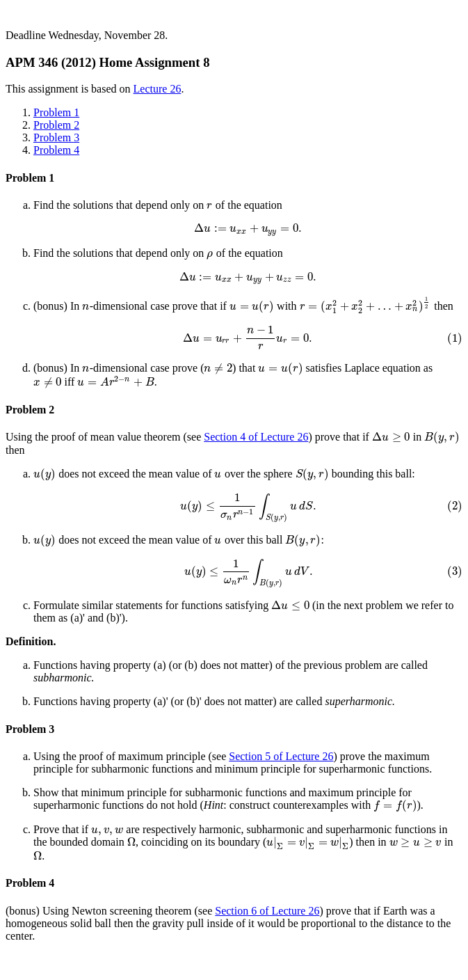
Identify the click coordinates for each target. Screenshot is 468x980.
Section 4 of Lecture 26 (256, 437)
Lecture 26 (158, 89)
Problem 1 (56, 112)
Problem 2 (56, 125)
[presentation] (210, 205)
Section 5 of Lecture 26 (281, 756)
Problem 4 (56, 150)
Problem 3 (56, 137)
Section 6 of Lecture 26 (267, 911)
